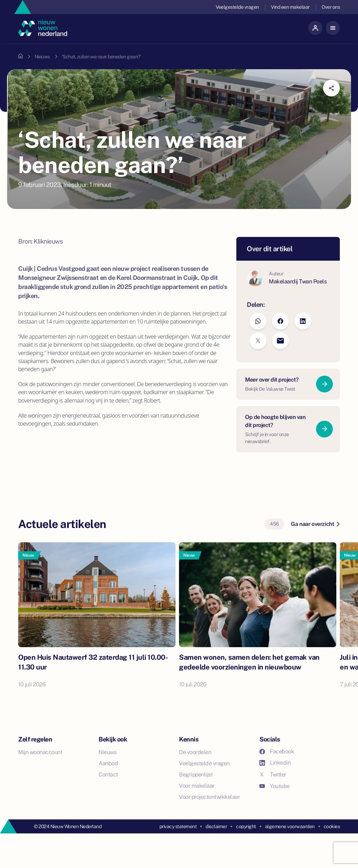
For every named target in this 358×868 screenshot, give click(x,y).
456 (274, 524)
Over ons (331, 7)
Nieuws (42, 57)
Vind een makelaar (290, 7)
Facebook (277, 751)
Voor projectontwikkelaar (209, 797)
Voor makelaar (197, 786)
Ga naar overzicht (315, 524)
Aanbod (108, 763)
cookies (332, 826)
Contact (108, 775)
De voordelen (195, 752)
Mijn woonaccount (40, 752)
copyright (246, 826)
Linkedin (275, 763)
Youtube (275, 786)
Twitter (273, 775)
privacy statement (178, 826)
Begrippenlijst (196, 775)
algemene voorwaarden (290, 826)
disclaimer (216, 826)
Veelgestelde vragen (237, 7)
